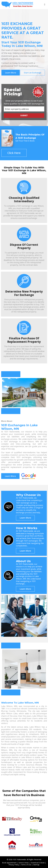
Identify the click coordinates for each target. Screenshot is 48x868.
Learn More (11, 72)
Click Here (14, 153)
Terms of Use (26, 865)
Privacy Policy (14, 865)
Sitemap (36, 865)
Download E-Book (38, 863)
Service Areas (24, 863)
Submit (24, 115)
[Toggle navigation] (45, 4)
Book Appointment (9, 863)
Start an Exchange (33, 72)
